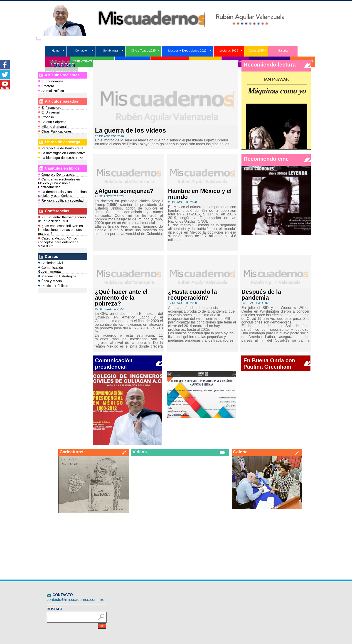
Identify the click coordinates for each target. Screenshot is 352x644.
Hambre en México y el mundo (200, 194)
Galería (283, 51)
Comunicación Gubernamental (51, 269)
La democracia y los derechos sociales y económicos (62, 193)
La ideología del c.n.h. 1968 (61, 157)
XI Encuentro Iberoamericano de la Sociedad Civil (62, 219)
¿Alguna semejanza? (124, 191)
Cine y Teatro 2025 (143, 51)
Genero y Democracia (56, 174)
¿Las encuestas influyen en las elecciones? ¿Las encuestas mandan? (62, 229)
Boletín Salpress (52, 122)
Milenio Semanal (52, 126)
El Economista (51, 81)
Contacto (81, 51)
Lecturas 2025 (229, 51)
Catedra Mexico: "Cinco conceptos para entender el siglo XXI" (59, 242)
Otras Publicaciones (55, 131)
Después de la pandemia (261, 295)
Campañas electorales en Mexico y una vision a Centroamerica (59, 183)
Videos (140, 452)
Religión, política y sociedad (61, 200)
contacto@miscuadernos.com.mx (75, 600)
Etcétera (46, 86)
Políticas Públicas (53, 285)
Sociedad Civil (51, 263)
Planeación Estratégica (57, 276)
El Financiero (50, 107)
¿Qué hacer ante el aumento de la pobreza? (121, 298)
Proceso (46, 117)
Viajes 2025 (256, 51)
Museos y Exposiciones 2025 (187, 51)
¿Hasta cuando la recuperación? (193, 295)
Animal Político (51, 90)
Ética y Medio (50, 281)
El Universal (49, 112)
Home (56, 51)
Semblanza (110, 51)
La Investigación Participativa (62, 153)
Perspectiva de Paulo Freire (61, 148)
